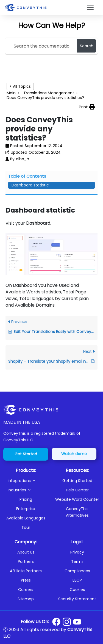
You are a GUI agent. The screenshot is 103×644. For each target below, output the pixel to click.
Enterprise (26, 509)
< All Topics (20, 86)
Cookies (77, 590)
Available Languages (26, 518)
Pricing (26, 499)
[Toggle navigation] (90, 7)
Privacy (77, 552)
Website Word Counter (77, 499)
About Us (26, 552)
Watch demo (74, 454)
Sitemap (26, 599)
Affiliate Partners (26, 571)
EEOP (77, 580)
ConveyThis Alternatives (77, 512)
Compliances (77, 571)
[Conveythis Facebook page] (56, 622)
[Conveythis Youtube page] (77, 622)
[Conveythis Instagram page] (67, 622)
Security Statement (77, 599)
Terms (77, 562)
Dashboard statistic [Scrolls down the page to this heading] (30, 185)
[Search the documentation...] (42, 46)
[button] (28, 481)
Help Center (77, 490)
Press (26, 580)
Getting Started (77, 481)
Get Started (26, 454)
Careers (26, 590)
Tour (26, 527)
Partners (26, 562)
